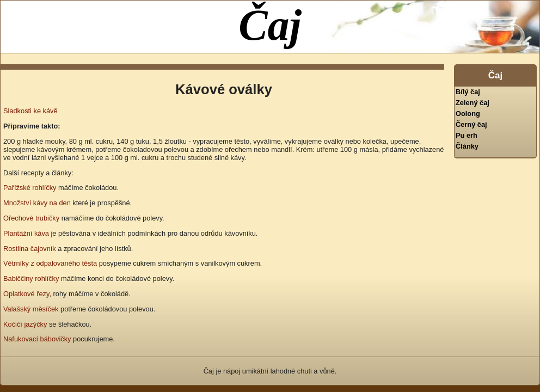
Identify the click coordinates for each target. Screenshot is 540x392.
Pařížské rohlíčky (30, 188)
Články (467, 146)
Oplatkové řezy (26, 294)
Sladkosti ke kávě (30, 111)
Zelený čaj (472, 103)
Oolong (468, 114)
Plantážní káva (26, 233)
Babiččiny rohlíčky (31, 278)
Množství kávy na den (37, 203)
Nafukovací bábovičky (37, 339)
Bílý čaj (468, 92)
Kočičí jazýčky (25, 324)
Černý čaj (471, 124)
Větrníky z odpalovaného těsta (50, 263)
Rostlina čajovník (30, 249)
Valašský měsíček (31, 309)
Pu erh (467, 135)
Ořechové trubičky (31, 218)
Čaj (270, 25)
